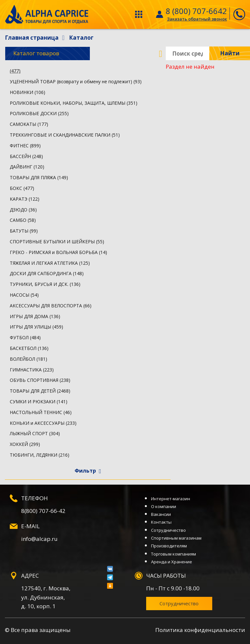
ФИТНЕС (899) (25, 146)
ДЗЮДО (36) (23, 210)
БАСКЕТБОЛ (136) (29, 348)
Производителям (169, 546)
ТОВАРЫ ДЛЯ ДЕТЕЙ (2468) (40, 391)
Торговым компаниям (174, 554)
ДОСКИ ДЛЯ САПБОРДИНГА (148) (47, 273)
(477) (15, 71)
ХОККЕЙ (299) (25, 444)
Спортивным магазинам (176, 538)
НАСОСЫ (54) (24, 295)
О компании (164, 506)
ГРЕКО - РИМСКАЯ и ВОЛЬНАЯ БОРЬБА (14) (58, 252)
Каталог (88, 54)
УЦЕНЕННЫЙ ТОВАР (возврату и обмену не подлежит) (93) (76, 81)
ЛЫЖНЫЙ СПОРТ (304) (35, 433)
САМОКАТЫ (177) (29, 124)
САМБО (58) (23, 220)
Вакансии (161, 514)
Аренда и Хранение (172, 562)
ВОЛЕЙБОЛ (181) (28, 359)
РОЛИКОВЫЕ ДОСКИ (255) (39, 113)
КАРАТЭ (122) (25, 199)
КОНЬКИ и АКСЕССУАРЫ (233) (43, 423)
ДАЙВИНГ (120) (27, 167)
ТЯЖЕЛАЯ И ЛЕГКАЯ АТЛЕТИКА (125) (50, 263)
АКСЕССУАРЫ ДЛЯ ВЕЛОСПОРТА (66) (51, 306)
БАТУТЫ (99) (24, 231)
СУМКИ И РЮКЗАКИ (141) (39, 402)
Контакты (161, 522)
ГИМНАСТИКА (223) (32, 370)
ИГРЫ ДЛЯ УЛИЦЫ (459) (36, 327)
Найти (230, 53)
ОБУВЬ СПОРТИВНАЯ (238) (40, 380)
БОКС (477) (22, 188)
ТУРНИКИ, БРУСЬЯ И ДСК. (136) (45, 284)
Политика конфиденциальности (200, 630)
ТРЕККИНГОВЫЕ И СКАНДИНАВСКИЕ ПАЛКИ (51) (65, 135)
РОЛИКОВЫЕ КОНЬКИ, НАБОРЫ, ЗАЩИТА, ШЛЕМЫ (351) (74, 103)
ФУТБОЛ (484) (25, 337)
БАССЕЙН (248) (26, 156)
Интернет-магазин (171, 499)
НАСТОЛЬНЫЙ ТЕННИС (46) (41, 412)
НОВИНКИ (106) (28, 92)
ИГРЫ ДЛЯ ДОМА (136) (35, 316)
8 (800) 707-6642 (196, 11)
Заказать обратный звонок (197, 19)
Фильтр (88, 471)
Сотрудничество (168, 530)
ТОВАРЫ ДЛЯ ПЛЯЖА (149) (39, 177)
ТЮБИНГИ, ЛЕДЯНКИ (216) (40, 455)
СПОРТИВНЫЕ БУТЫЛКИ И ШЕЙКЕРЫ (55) (57, 241)
